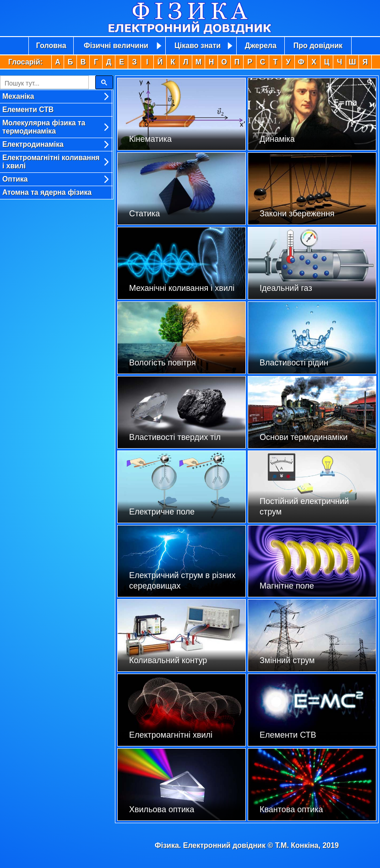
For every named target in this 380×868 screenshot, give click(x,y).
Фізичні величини (116, 46)
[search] (43, 83)
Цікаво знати (198, 46)
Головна (51, 46)
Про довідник (318, 46)
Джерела (261, 46)
